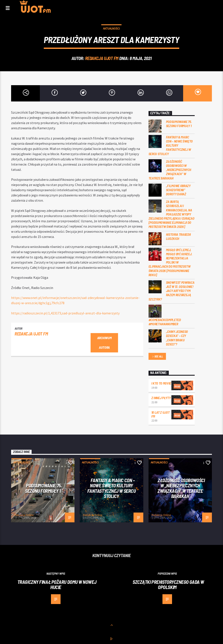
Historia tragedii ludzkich (178, 236)
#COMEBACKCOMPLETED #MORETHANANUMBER (165, 322)
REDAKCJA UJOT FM (102, 58)
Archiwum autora (104, 343)
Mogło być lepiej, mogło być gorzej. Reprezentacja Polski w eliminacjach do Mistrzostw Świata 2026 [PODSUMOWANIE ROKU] (171, 262)
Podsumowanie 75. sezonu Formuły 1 (179, 124)
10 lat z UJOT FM (160, 414)
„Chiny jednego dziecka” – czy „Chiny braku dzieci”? (177, 338)
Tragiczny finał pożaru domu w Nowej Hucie (57, 585)
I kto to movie (161, 383)
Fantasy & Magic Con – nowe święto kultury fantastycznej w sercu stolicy (171, 145)
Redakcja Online (24, 515)
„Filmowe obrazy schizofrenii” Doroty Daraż (178, 190)
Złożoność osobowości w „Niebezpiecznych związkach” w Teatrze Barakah (170, 170)
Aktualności (111, 29)
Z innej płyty (161, 398)
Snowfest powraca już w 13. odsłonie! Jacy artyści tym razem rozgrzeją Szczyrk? (171, 291)
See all (157, 357)
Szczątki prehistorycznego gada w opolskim (168, 585)
